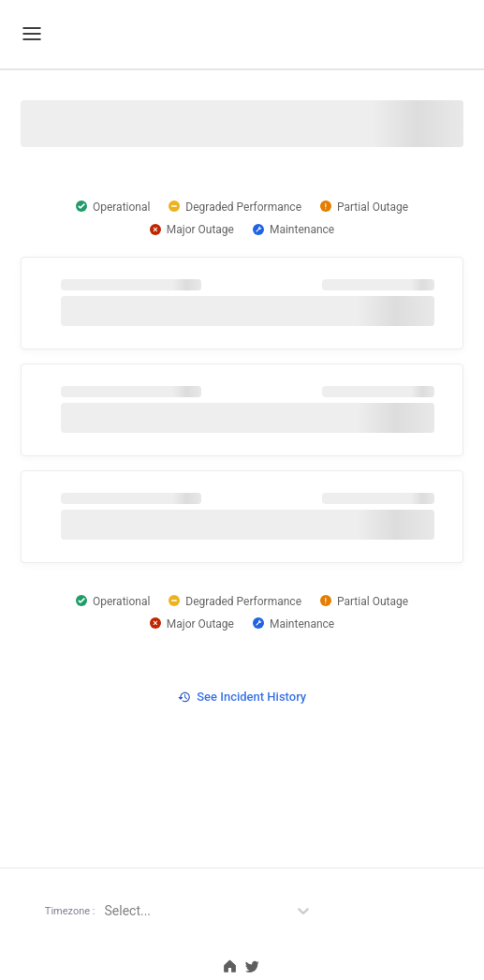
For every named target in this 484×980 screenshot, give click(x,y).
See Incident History (242, 697)
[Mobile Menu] (32, 33)
